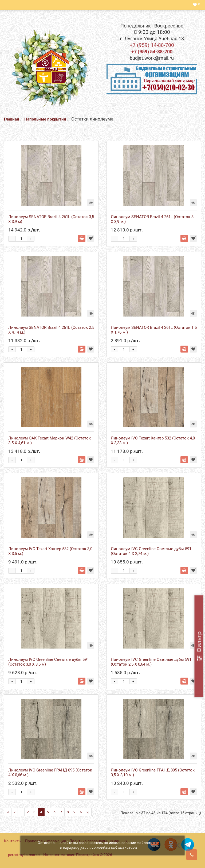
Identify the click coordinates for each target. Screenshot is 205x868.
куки (155, 843)
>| (88, 812)
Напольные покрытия (45, 119)
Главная (11, 119)
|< (8, 812)
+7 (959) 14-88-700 (152, 45)
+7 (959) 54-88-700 (152, 52)
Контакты (13, 841)
